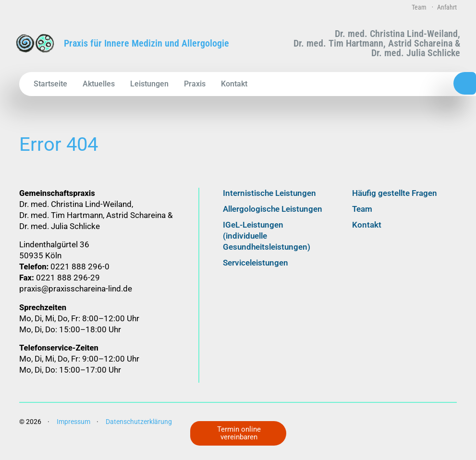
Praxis (195, 84)
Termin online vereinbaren (240, 433)
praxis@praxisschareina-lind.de (76, 298)
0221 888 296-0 (415, 84)
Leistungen (149, 84)
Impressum (73, 431)
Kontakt (234, 84)
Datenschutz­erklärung (139, 431)
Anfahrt (447, 7)
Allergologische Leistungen (273, 218)
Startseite (50, 84)
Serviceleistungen (256, 272)
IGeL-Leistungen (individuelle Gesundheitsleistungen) (267, 245)
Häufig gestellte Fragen (395, 202)
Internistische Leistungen (269, 202)
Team (419, 7)
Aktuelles (99, 84)
